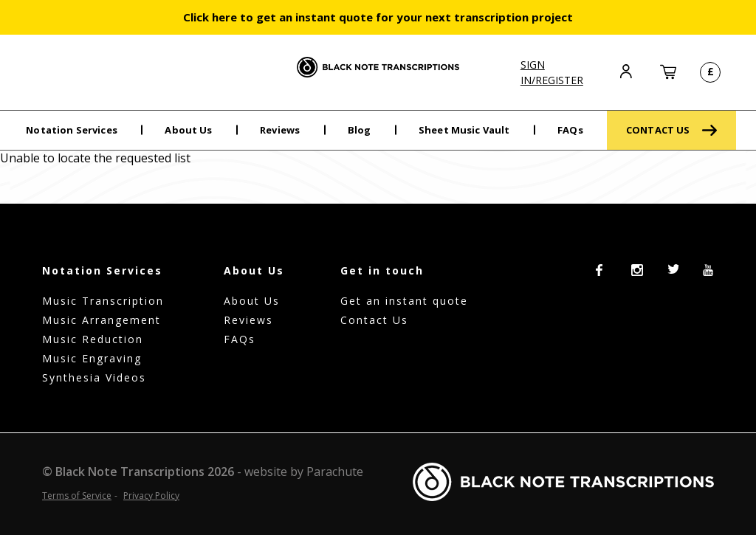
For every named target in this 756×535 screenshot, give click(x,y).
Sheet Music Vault (464, 130)
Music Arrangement (102, 320)
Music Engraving (92, 358)
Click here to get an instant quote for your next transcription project (378, 17)
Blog (360, 130)
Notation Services (72, 130)
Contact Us (374, 320)
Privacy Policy (151, 496)
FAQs (570, 130)
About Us (188, 130)
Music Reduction (93, 339)
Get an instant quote (404, 301)
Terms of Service (77, 496)
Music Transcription (103, 301)
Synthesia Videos (94, 377)
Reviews (280, 130)
